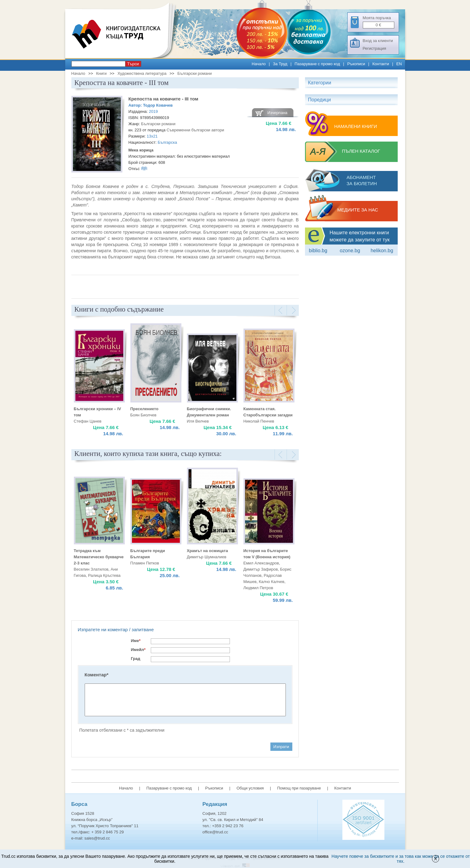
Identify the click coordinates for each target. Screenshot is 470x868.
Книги (101, 73)
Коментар (97, 675)
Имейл (138, 650)
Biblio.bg (318, 251)
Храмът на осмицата (207, 551)
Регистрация (375, 48)
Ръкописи (356, 64)
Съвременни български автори (195, 130)
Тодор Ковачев (158, 105)
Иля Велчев (198, 421)
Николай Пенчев (259, 421)
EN (399, 64)
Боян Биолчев (144, 415)
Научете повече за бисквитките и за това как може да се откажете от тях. (401, 859)
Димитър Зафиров (261, 569)
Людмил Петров (258, 588)
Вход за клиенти (378, 41)
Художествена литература (142, 73)
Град (136, 659)
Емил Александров (261, 563)
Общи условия (250, 788)
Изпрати (281, 747)
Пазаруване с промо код (317, 64)
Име (136, 641)
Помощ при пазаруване (299, 788)
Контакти (381, 64)
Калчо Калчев (271, 582)
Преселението (144, 409)
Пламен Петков (145, 563)
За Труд (280, 64)
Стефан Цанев (88, 421)
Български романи (195, 73)
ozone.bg (350, 251)
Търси (133, 64)
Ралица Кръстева (104, 575)
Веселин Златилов (91, 569)
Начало (259, 64)
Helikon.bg (382, 251)
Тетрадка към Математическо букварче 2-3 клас (99, 557)
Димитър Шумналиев (207, 557)
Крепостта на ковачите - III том (163, 99)
